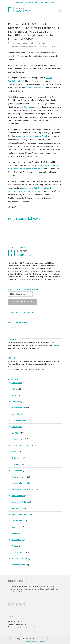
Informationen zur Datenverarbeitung (21, 313)
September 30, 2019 (20, 43)
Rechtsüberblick (37, 46)
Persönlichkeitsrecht (19, 477)
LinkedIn (56, 345)
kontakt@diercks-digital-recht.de (24, 627)
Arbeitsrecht (16, 383)
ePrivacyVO (16, 427)
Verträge (15, 546)
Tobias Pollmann (42, 43)
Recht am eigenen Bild (20, 483)
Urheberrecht (17, 533)
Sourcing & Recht (18, 508)
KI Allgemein (16, 464)
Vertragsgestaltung (19, 552)
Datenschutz (30, 641)
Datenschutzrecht (20, 46)
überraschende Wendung (35, 88)
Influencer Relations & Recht (22, 446)
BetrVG (14, 395)
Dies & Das (16, 414)
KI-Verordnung (17, 471)
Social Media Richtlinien (21, 502)
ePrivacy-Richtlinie (19, 420)
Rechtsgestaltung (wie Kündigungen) (26, 489)
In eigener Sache (18, 439)
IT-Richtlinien (17, 458)
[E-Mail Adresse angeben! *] (20, 294)
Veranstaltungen (18, 540)
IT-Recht (15, 452)
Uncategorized (52, 46)
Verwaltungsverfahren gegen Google (32, 136)
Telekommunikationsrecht (21, 515)
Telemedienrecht (18, 521)
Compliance (16, 402)
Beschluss (28, 107)
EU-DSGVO (16, 433)
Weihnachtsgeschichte (20, 559)
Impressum (41, 641)
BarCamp (15, 389)
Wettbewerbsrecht (19, 565)
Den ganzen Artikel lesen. (24, 219)
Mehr (55, 280)
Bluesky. (42, 370)
